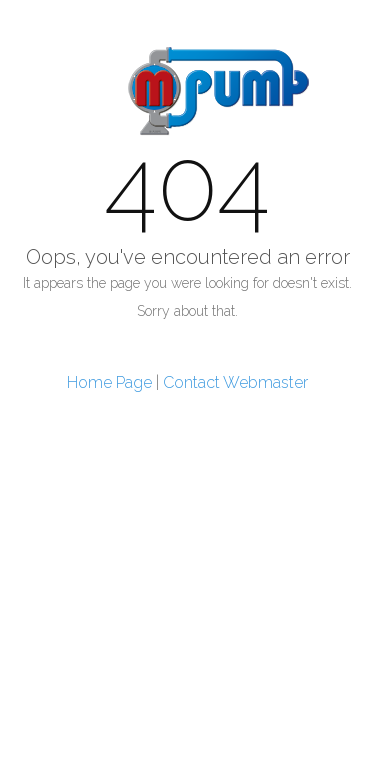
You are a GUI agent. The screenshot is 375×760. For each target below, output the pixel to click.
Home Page (109, 382)
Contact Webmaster (235, 382)
